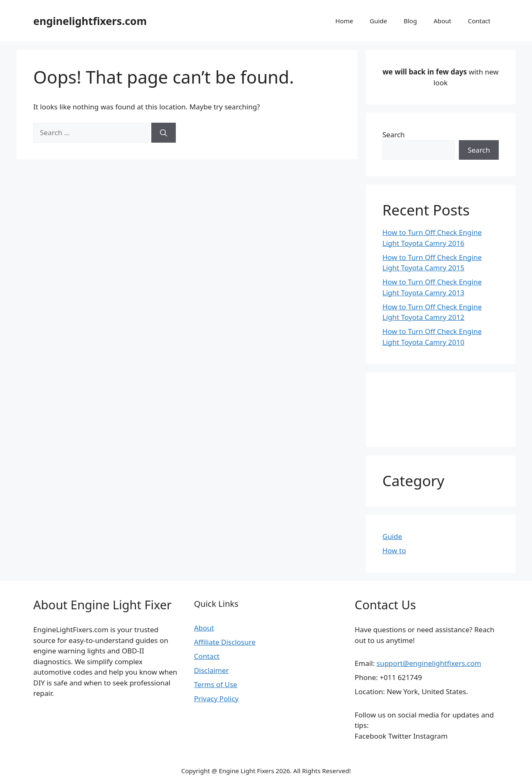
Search (394, 135)
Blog (410, 21)
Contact (479, 21)
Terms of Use (216, 684)
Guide (378, 21)
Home (344, 21)
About (442, 21)
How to (394, 550)
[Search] (164, 133)
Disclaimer (212, 670)
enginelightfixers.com (90, 21)
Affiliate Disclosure (225, 642)
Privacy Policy (216, 699)
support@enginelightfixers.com (429, 663)
